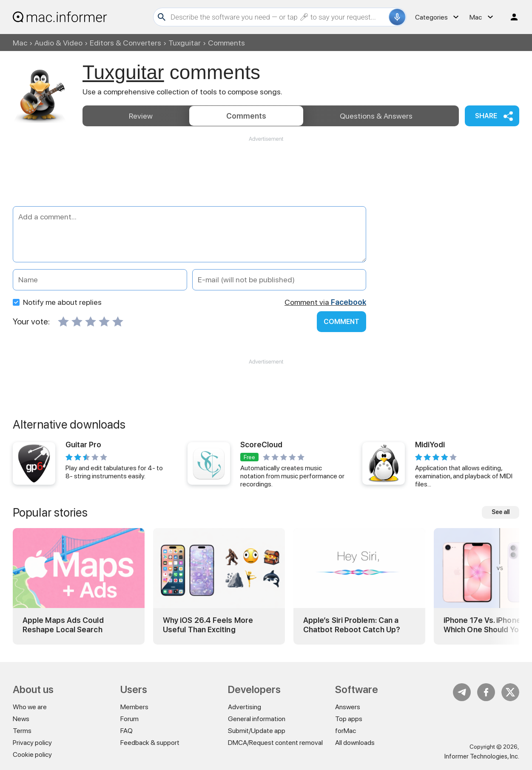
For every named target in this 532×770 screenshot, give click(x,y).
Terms (22, 731)
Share (486, 116)
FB (486, 692)
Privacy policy (32, 743)
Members (134, 707)
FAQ (127, 731)
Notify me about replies (57, 302)
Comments (246, 116)
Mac (20, 43)
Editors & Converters (125, 43)
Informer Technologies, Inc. (482, 756)
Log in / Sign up (510, 17)
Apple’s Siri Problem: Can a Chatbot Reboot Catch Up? (352, 625)
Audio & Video (58, 43)
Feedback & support (150, 743)
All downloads (355, 743)
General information (257, 719)
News (21, 719)
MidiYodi (430, 445)
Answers (376, 116)
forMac (346, 731)
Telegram (462, 692)
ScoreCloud (261, 445)
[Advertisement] (266, 168)
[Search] (279, 17)
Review (141, 116)
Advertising (245, 707)
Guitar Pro (83, 445)
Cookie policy (32, 754)
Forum (129, 719)
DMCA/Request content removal (275, 743)
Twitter (510, 692)
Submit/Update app (257, 731)
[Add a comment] (189, 234)
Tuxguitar (185, 43)
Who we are (30, 707)
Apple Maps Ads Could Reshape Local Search (63, 625)
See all (501, 512)
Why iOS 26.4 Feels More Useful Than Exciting (208, 625)
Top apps (349, 719)
